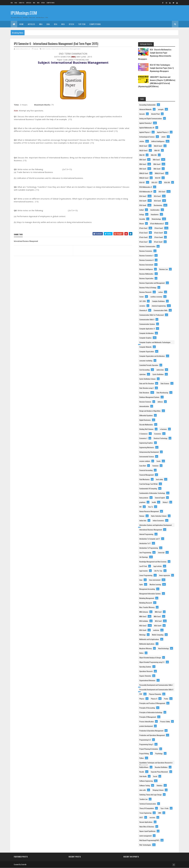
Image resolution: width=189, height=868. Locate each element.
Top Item (82, 24)
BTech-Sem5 (144, 237)
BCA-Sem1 (162, 192)
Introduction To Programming (149, 548)
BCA (12, 3)
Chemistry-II (143, 310)
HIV (140, 507)
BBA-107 (157, 150)
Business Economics (146, 251)
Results (142, 772)
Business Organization (146, 278)
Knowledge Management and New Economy (153, 562)
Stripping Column (158, 790)
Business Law (164, 269)
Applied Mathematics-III (147, 128)
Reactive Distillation (161, 767)
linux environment (155, 580)
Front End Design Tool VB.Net (148, 484)
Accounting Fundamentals (147, 105)
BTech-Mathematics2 (157, 224)
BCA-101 (158, 178)
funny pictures (144, 498)
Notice (141, 653)
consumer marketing (146, 361)
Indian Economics (158, 520)
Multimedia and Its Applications (149, 639)
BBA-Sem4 (157, 164)
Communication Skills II (147, 319)
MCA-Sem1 (158, 621)
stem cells (143, 790)
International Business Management (66, 49)
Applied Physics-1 (145, 132)
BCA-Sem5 (158, 201)
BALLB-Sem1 (143, 146)
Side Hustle (143, 776)
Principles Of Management (148, 717)
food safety (160, 479)
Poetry (166, 699)
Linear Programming (146, 575)
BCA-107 (142, 182)
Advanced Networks (145, 109)
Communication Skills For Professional (152, 315)
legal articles (158, 566)
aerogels (161, 109)
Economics (158, 434)
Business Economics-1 (146, 256)
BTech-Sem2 (159, 228)
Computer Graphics (145, 338)
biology (142, 214)
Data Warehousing (162, 393)
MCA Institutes (144, 621)
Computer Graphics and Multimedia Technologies (155, 342)
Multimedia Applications (147, 644)
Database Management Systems (149, 397)
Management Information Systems (150, 594)
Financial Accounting (146, 470)
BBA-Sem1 (143, 160)
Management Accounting (147, 589)
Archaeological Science (147, 137)
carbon (161, 292)
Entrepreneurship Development (149, 452)
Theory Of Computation (147, 808)
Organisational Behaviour (147, 680)
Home (21, 24)
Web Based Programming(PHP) (149, 840)
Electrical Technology (161, 438)
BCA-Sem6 (143, 205)
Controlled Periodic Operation (149, 365)
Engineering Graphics (146, 443)
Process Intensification (147, 721)
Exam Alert (143, 466)
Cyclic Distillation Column (147, 379)
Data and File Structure (147, 383)
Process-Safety (165, 721)
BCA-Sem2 (143, 196)
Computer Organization (147, 351)
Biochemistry (158, 205)
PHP (141, 694)
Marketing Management (147, 598)
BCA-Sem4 (143, 201)
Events (159, 461)
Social (155, 776)
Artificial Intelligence (158, 141)
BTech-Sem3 (144, 233)
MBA (38, 3)
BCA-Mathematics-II (146, 187)
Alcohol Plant (155, 114)
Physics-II (154, 699)
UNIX (160, 813)
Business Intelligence (146, 269)
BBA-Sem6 (46, 49)
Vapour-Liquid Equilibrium (147, 831)
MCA (16, 3)
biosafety (142, 219)
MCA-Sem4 (158, 626)
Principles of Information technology (151, 712)
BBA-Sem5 (143, 169)
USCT (141, 817)
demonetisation (144, 406)
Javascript (161, 552)
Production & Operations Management (151, 731)
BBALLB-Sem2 (160, 173)
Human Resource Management (149, 511)
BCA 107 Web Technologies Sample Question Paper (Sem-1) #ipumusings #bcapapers (162, 68)
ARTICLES (29, 3)
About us (22, 3)
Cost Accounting (144, 370)
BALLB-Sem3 (143, 150)
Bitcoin (142, 224)
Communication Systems (147, 324)
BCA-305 (167, 182)
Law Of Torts (143, 566)
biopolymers (155, 214)
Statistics (160, 785)
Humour (142, 516)
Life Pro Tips (158, 571)
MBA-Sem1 (158, 612)
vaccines (152, 817)
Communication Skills (161, 310)
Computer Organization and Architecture (152, 356)
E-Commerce (143, 434)
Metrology (142, 635)
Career (142, 297)
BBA (34, 3)
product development (146, 726)
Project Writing (144, 753)
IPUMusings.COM (24, 13)
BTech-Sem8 (158, 242)
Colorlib (24, 864)
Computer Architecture (147, 333)
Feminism (155, 466)
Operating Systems (145, 667)
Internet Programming (146, 534)
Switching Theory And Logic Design (150, 795)
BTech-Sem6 (159, 237)
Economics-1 (143, 438)
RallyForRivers (144, 767)
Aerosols (142, 114)
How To (151, 507)
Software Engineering (146, 781)
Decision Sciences (145, 402)
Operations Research (146, 671)
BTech (43, 3)
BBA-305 (154, 155)
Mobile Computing (158, 635)
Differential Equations (146, 415)
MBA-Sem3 (157, 616)
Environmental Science (147, 457)
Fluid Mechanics (144, 479)
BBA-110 (142, 155)
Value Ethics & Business (147, 827)
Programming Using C (146, 744)
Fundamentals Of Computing (148, 488)
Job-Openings (144, 557)
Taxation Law (143, 799)
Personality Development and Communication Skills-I (156, 685)
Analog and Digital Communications (151, 118)
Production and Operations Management (152, 735)
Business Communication (147, 246)
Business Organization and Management (152, 283)
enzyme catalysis (145, 461)
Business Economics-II (146, 260)
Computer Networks (145, 347)
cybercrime (160, 370)
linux (141, 580)
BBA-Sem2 (156, 160)
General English (160, 498)
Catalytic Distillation (158, 301)
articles (142, 141)
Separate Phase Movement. (160, 772)
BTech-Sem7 (144, 242)
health (154, 502)
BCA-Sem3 (157, 196)
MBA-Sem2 (143, 616)
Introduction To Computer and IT (150, 539)
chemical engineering (159, 306)
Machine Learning (155, 584)
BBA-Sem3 (143, 164)
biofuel (142, 210)
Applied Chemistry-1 (146, 123)
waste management (145, 836)
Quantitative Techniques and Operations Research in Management (156, 763)
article (163, 137)
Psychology (159, 753)
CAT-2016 (143, 301)
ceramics (142, 306)
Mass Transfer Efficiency (147, 607)
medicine (156, 630)
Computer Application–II (147, 329)
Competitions (51, 3)
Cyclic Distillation (158, 374)
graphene (142, 502)
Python (142, 758)
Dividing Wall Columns (146, 429)
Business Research (145, 292)
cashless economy (156, 297)
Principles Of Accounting (147, 708)
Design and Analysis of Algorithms (150, 411)
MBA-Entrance (144, 612)
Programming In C (145, 740)
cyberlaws (143, 374)
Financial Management (147, 475)
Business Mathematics (146, 274)
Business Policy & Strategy (148, 287)
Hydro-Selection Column (159, 516)
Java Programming (145, 552)
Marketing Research (146, 603)
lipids (141, 584)
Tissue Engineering (145, 813)
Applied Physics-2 (163, 132)
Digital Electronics (145, 420)
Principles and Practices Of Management (152, 703)
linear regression (165, 575)
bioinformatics (155, 210)
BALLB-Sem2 (158, 146)
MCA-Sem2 (143, 626)
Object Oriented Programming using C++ (152, 662)
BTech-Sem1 (143, 228)
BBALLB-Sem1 (144, 173)
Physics (142, 699)
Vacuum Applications (146, 822)
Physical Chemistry (155, 694)
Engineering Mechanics (147, 447)
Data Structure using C (147, 388)
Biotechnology (156, 219)
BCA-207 (155, 182)
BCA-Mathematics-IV (146, 192)
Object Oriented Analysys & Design (150, 658)
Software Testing (145, 785)
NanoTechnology (164, 648)
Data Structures (144, 393)
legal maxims (144, 571)
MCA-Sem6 (143, 630)
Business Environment (146, 265)
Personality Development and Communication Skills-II (156, 690)
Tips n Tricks (164, 808)
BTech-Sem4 (159, 233)
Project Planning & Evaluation (149, 749)
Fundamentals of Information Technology (152, 493)
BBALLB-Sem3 (144, 178)
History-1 (165, 502)
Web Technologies (145, 845)
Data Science (165, 383)
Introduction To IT (145, 543)
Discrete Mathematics (146, 425)
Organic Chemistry (145, 676)
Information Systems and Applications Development (156, 525)
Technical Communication (148, 804)
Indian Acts (143, 520)
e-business (163, 429)
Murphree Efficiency (146, 648)
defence (160, 402)
